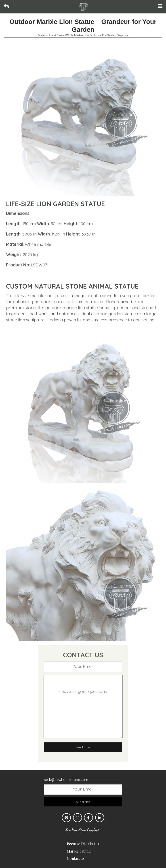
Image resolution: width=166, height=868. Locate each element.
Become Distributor (83, 844)
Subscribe (83, 802)
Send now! (83, 747)
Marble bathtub (79, 851)
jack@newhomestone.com (66, 780)
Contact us (76, 858)
